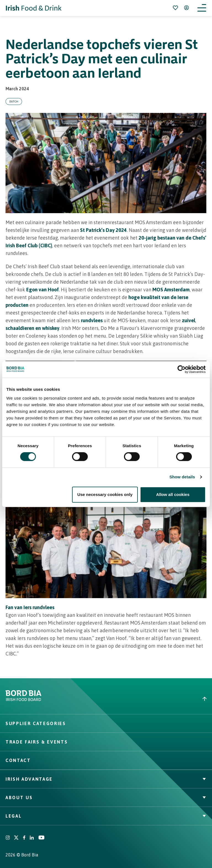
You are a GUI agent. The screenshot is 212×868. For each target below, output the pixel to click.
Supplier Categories (36, 723)
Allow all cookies (173, 494)
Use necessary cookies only (105, 494)
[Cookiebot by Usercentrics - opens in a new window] (181, 369)
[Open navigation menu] (202, 8)
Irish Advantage (106, 779)
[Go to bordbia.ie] (56, 699)
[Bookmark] (175, 8)
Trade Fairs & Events (37, 742)
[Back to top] (159, 699)
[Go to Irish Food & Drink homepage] (34, 8)
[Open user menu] (186, 8)
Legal (106, 816)
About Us (106, 798)
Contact (18, 760)
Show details (182, 477)
